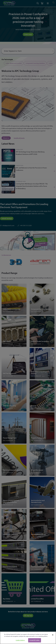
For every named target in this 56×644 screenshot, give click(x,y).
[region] (28, 638)
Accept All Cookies (35, 640)
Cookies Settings (20, 640)
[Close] (53, 635)
